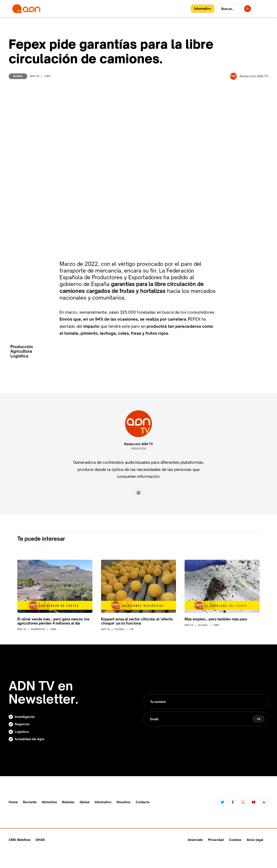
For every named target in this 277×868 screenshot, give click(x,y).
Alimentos (49, 802)
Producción (22, 347)
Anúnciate (195, 840)
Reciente (30, 802)
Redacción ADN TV (139, 444)
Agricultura (21, 351)
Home (13, 802)
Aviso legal (255, 840)
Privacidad (216, 840)
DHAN (40, 840)
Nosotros (124, 802)
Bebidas (68, 802)
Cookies (235, 840)
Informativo (103, 802)
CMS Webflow (20, 840)
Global (18, 76)
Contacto (143, 802)
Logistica (19, 356)
